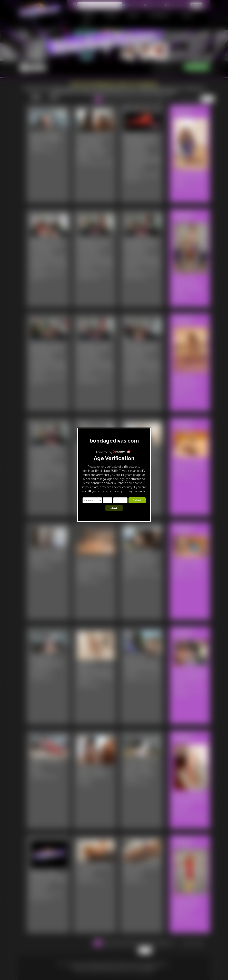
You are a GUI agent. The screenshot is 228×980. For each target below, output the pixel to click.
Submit (137, 500)
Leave (114, 508)
